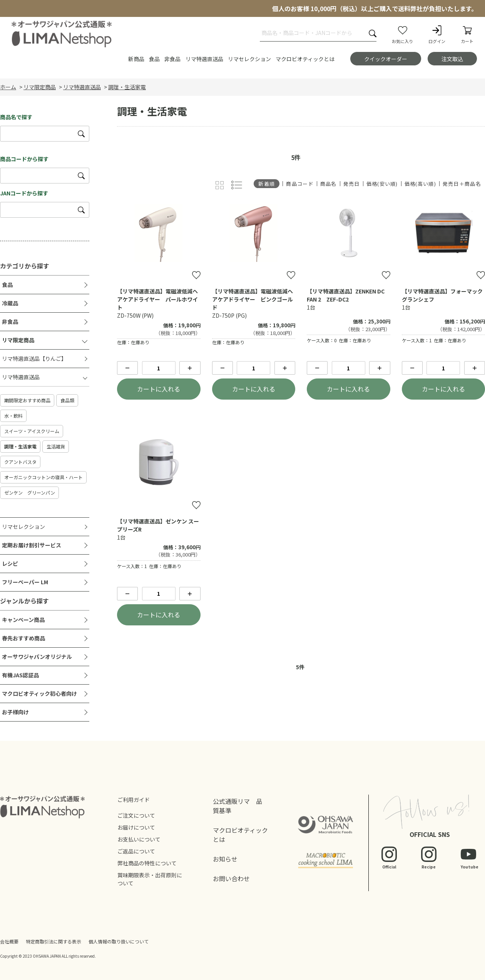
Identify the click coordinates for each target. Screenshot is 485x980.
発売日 (352, 184)
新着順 (267, 184)
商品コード (300, 184)
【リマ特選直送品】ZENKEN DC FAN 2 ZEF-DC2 (346, 295)
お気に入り (402, 34)
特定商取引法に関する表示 (54, 941)
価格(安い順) (382, 184)
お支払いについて (139, 839)
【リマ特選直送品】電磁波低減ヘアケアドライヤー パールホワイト (157, 299)
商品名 (329, 184)
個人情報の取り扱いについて (119, 941)
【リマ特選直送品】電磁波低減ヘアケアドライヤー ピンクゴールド (253, 299)
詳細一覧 (237, 185)
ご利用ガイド (134, 800)
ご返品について (136, 851)
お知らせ (225, 859)
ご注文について (136, 815)
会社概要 (9, 941)
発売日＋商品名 (462, 184)
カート (467, 34)
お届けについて (136, 827)
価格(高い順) (420, 184)
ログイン (437, 34)
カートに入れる (159, 389)
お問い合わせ (231, 878)
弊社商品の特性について (147, 863)
